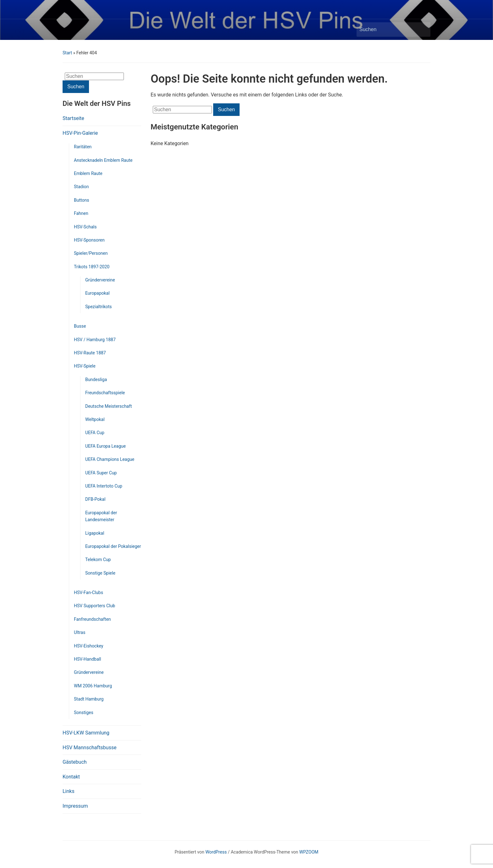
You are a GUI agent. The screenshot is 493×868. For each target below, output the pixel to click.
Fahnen (81, 213)
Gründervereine (100, 280)
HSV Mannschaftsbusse (89, 748)
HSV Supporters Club (94, 606)
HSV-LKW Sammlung (86, 733)
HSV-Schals (85, 227)
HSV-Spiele (85, 366)
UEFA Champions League (110, 459)
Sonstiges (84, 712)
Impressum (75, 806)
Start (67, 53)
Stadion (81, 187)
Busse (80, 326)
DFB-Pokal (95, 499)
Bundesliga (96, 379)
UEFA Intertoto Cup (104, 486)
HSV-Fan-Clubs (89, 592)
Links (69, 791)
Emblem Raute (88, 173)
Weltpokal (95, 419)
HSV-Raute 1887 (90, 353)
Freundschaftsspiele (105, 393)
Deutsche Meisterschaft (108, 406)
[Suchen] (388, 30)
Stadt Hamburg (89, 699)
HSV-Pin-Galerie (80, 133)
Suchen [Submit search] (423, 30)
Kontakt (71, 777)
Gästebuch (75, 762)
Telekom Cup (98, 560)
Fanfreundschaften (92, 619)
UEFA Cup (95, 433)
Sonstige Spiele (100, 573)
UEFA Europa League (105, 446)
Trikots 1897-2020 (92, 267)
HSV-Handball (87, 659)
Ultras (80, 632)
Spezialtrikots (99, 307)
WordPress (216, 852)
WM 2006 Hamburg (93, 686)
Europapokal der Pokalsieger (113, 546)
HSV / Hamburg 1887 (95, 340)
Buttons (81, 200)
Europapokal (97, 293)
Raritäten (83, 147)
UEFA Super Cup (101, 473)
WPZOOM (309, 852)
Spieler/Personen (91, 253)
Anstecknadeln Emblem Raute (103, 160)
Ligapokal (95, 533)
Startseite (73, 118)
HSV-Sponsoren (89, 240)
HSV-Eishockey (89, 646)
